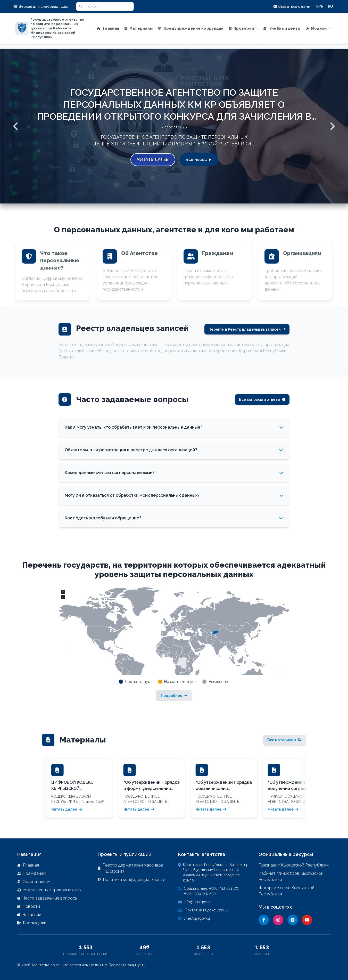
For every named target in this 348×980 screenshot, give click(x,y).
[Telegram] (293, 920)
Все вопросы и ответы (262, 399)
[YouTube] (307, 920)
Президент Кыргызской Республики (294, 865)
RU (330, 6)
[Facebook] (264, 920)
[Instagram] (278, 920)
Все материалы (285, 740)
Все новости (199, 160)
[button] (42, 7)
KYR (320, 6)
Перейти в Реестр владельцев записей (247, 329)
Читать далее (153, 160)
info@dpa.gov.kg (198, 902)
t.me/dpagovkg (197, 918)
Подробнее (174, 696)
